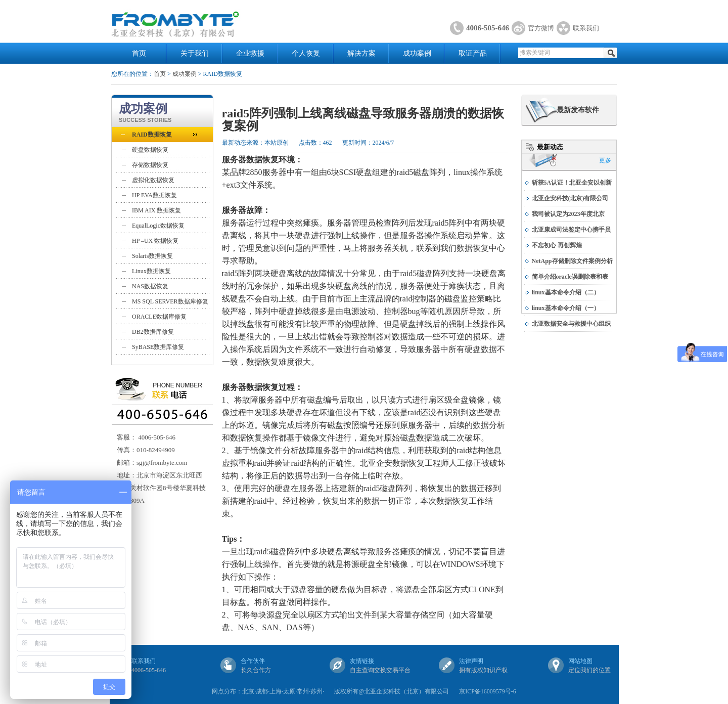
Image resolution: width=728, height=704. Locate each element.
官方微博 (541, 28)
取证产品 (473, 53)
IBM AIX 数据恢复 (156, 210)
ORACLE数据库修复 (159, 317)
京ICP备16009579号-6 (488, 691)
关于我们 (195, 53)
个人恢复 (306, 53)
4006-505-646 (488, 28)
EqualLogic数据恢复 (158, 226)
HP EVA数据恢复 (154, 195)
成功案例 (417, 53)
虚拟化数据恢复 (153, 180)
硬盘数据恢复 (150, 150)
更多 (605, 160)
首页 (139, 53)
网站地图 (580, 661)
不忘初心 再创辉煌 (557, 245)
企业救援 (250, 53)
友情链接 (362, 661)
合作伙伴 (253, 661)
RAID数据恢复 (152, 135)
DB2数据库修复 (153, 332)
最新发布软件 (578, 110)
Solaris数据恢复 (152, 256)
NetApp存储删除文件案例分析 (572, 261)
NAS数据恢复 (150, 286)
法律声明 (471, 661)
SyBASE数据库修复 (158, 347)
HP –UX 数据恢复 (155, 241)
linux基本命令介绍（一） (566, 308)
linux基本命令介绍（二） (566, 292)
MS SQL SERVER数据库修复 (170, 301)
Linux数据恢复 (151, 271)
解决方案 (361, 53)
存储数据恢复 (150, 165)
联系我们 (586, 28)
